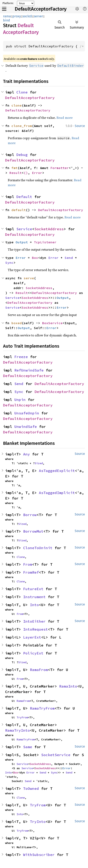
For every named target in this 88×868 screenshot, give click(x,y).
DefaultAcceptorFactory (41, 9)
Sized (39, 463)
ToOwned (31, 788)
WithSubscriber (39, 855)
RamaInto (68, 686)
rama (7, 16)
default (19, 210)
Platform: (8, 3)
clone (17, 105)
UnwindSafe (26, 427)
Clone (22, 92)
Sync (9, 263)
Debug (22, 155)
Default (24, 197)
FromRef (31, 572)
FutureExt (33, 589)
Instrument (34, 597)
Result (16, 173)
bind (7, 20)
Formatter (60, 168)
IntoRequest (36, 629)
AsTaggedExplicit (57, 471)
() (26, 173)
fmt (15, 168)
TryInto (38, 822)
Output (22, 242)
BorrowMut (33, 531)
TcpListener (45, 242)
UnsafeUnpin (27, 413)
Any (27, 454)
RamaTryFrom (42, 708)
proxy (17, 16)
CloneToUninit (38, 548)
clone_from (22, 126)
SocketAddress (49, 229)
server (38, 16)
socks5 (27, 16)
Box (35, 258)
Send (69, 258)
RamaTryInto (17, 730)
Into (34, 605)
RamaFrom (39, 670)
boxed (17, 323)
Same (28, 747)
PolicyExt (33, 653)
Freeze (21, 357)
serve (29, 278)
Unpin (20, 400)
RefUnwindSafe (29, 370)
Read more (65, 118)
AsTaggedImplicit (57, 493)
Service (24, 229)
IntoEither (34, 621)
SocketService (56, 755)
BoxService (52, 323)
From (28, 564)
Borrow (30, 515)
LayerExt (32, 637)
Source (80, 126)
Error (37, 173)
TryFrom (22, 717)
